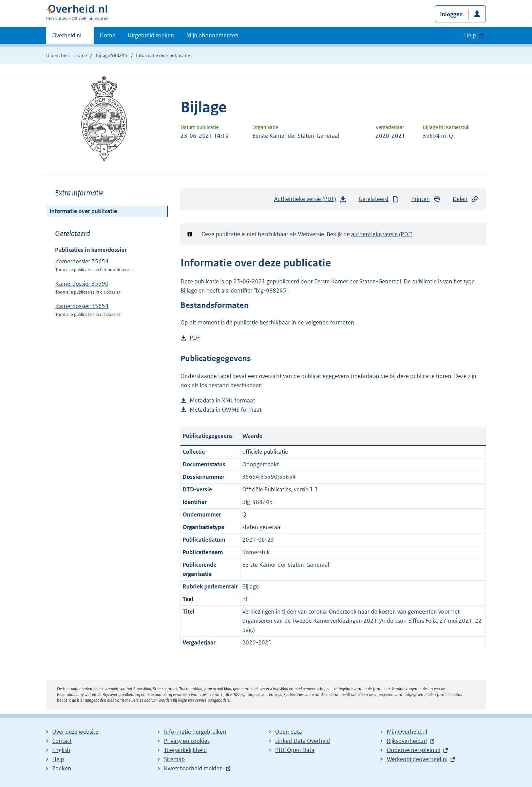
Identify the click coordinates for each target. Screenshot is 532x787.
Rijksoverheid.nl (407, 741)
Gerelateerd (379, 199)
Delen (465, 199)
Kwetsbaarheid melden (193, 768)
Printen (426, 199)
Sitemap (174, 759)
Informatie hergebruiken (195, 732)
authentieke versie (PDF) (382, 234)
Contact (62, 741)
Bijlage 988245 (111, 55)
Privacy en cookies (187, 741)
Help (58, 759)
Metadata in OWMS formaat (226, 410)
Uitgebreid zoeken (151, 35)
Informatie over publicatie (83, 211)
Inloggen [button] (451, 14)
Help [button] (470, 35)
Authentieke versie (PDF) (310, 201)
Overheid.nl (67, 37)
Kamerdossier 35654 (82, 261)
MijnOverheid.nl (407, 732)
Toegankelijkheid (185, 750)
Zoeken (62, 768)
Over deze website (75, 732)
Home (108, 35)
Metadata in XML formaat (222, 401)
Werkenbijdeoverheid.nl (417, 759)
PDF (195, 338)
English (61, 750)
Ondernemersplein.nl (414, 750)
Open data (289, 732)
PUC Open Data (295, 750)
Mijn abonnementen (212, 35)
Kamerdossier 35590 (82, 284)
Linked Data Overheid (303, 741)
